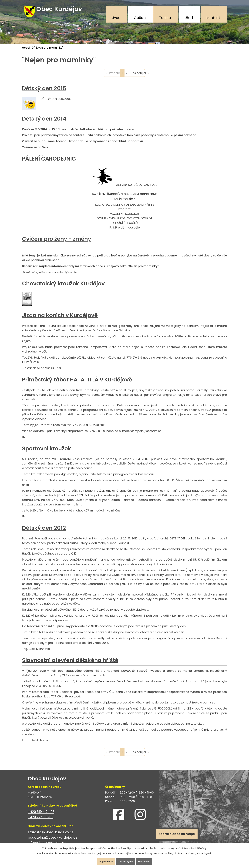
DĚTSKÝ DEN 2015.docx (56, 102)
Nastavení (147, 861)
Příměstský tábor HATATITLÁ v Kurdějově (77, 383)
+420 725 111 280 (41, 820)
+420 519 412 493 (41, 815)
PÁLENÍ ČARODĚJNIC (49, 162)
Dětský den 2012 (44, 531)
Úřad (189, 18)
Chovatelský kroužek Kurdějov (63, 287)
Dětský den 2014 (44, 122)
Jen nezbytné (126, 861)
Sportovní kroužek (47, 452)
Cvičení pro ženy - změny (57, 242)
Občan (140, 18)
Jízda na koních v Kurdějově (60, 318)
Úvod (116, 18)
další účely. (201, 847)
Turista (165, 18)
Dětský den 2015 (44, 91)
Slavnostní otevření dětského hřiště (70, 663)
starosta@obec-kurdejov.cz (51, 835)
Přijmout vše (103, 861)
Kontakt (213, 18)
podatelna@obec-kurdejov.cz (52, 841)
